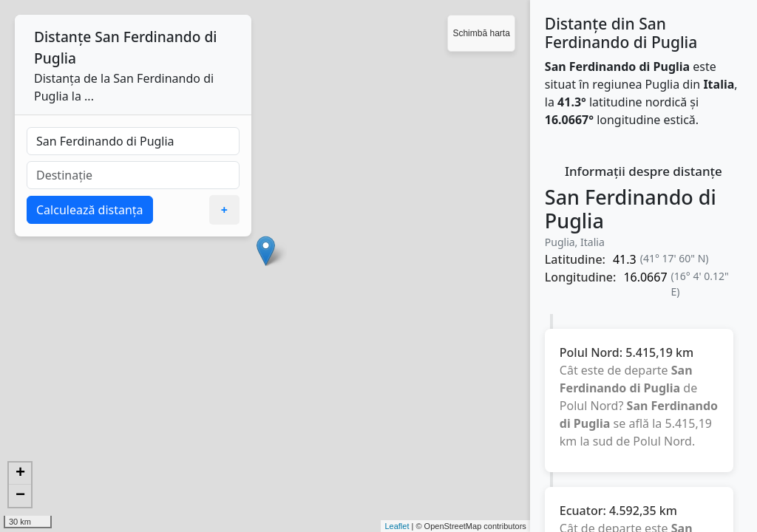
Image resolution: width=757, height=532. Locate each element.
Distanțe (62, 37)
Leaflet (397, 526)
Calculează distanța (90, 210)
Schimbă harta (481, 33)
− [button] (20, 496)
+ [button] (20, 474)
